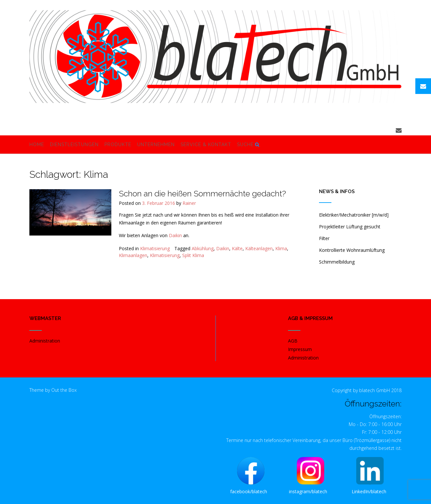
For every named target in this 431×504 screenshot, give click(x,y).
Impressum (300, 349)
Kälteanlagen (259, 248)
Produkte (118, 145)
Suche (248, 145)
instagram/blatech (308, 491)
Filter (324, 238)
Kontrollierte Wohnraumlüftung (352, 250)
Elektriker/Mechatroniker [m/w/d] (354, 215)
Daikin (175, 235)
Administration (45, 341)
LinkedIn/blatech (369, 491)
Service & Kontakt (206, 145)
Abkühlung (203, 248)
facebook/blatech (249, 491)
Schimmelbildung (337, 262)
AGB (293, 341)
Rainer (189, 203)
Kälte (237, 248)
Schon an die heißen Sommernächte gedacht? (202, 193)
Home (37, 145)
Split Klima (193, 255)
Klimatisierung (155, 248)
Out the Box (64, 390)
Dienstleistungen (74, 145)
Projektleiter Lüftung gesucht (350, 227)
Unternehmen (156, 145)
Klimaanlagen (133, 255)
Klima (281, 248)
